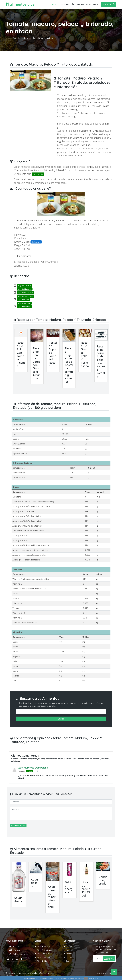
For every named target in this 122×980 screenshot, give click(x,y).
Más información (93, 978)
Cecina (69, 961)
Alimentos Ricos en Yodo (70, 156)
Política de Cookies (14, 976)
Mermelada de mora (43, 183)
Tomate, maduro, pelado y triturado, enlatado (33, 38)
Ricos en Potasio (44, 957)
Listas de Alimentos (87, 4)
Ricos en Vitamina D (45, 954)
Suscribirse (109, 959)
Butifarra (94, 179)
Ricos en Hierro (43, 946)
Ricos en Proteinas (45, 950)
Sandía (69, 957)
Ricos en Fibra (43, 961)
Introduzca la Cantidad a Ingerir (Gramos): (36, 262)
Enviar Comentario (18, 825)
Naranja (69, 950)
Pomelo (69, 954)
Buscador (109, 4)
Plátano (69, 946)
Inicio (54, 4)
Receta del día (67, 4)
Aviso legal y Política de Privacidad (41, 973)
